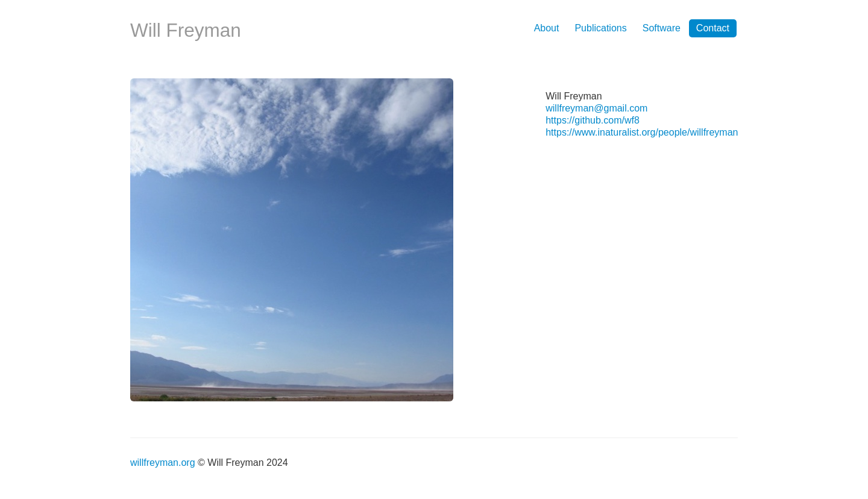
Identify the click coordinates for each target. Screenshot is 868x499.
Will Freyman (186, 30)
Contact (713, 28)
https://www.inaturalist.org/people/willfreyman (642, 132)
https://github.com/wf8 (593, 120)
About (547, 28)
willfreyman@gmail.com (596, 108)
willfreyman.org (163, 463)
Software (662, 28)
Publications (600, 28)
